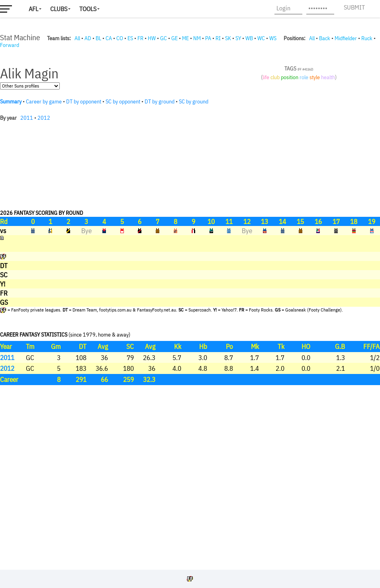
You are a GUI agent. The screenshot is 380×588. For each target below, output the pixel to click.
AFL (33, 9)
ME (185, 38)
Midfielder (346, 38)
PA (208, 38)
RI (218, 38)
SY (238, 38)
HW (152, 38)
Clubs (59, 9)
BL (98, 38)
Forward (10, 45)
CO (120, 38)
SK (228, 38)
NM (197, 38)
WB (249, 38)
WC (261, 38)
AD (88, 38)
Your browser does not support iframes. (190, 307)
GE (174, 38)
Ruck (367, 38)
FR (140, 38)
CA (109, 38)
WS (273, 38)
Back (325, 38)
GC (164, 38)
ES (130, 38)
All (77, 38)
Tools (88, 9)
